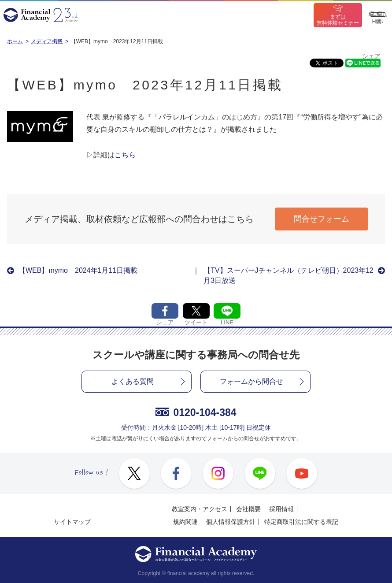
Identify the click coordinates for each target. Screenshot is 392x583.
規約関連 (185, 522)
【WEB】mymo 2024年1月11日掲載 (78, 270)
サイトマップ (72, 522)
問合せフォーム (322, 219)
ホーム (15, 41)
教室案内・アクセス (200, 509)
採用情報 (281, 509)
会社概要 (248, 509)
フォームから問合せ (251, 381)
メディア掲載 (47, 41)
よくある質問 (133, 381)
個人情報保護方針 (231, 522)
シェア (371, 56)
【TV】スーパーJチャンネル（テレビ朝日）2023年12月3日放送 (288, 275)
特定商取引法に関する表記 (301, 522)
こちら (125, 155)
